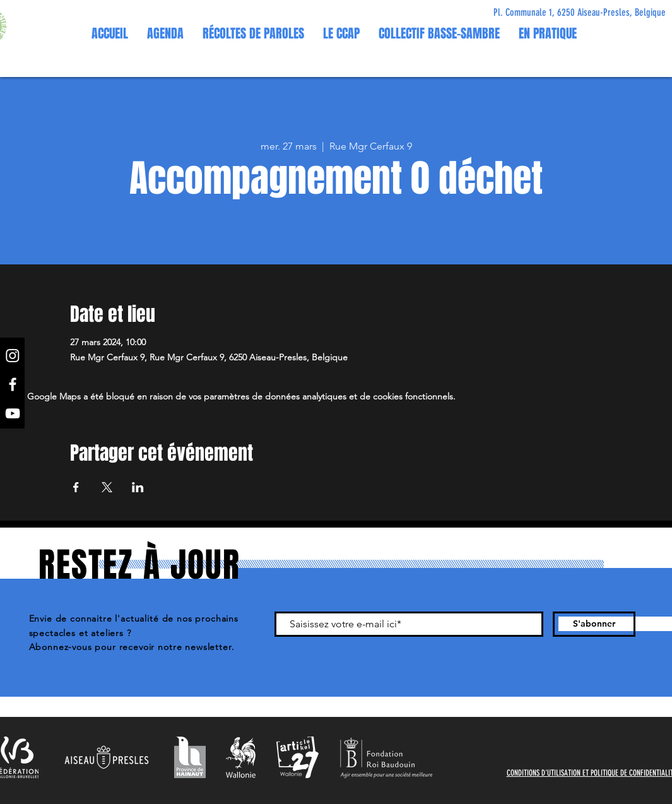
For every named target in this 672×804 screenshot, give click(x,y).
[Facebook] (13, 384)
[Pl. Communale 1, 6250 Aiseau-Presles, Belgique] (580, 13)
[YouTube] (13, 413)
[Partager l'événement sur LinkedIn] (138, 487)
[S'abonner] (594, 624)
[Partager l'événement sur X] (107, 487)
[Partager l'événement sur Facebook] (76, 487)
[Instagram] (13, 355)
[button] (341, 33)
